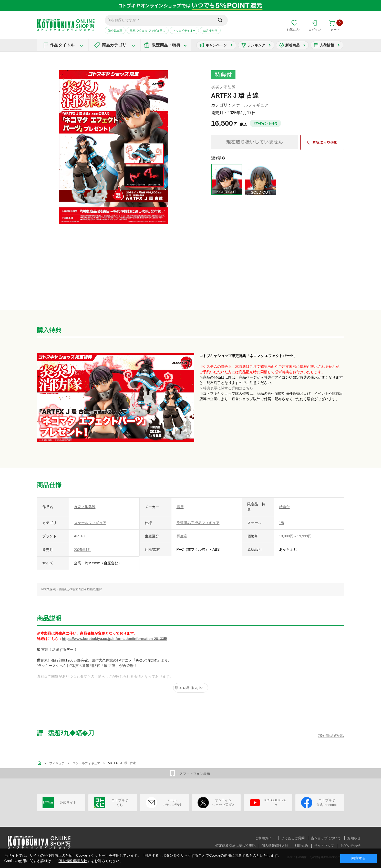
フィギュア (57, 763)
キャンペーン (216, 45)
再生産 (182, 536)
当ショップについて (326, 838)
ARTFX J (81, 536)
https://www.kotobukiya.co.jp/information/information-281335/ (115, 639)
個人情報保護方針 (275, 846)
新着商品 (292, 45)
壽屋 (180, 507)
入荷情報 (327, 45)
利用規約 (301, 846)
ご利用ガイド (265, 838)
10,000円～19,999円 (295, 536)
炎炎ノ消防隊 (223, 87)
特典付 (284, 507)
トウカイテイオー (184, 31)
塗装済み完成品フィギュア (198, 523)
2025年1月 (83, 550)
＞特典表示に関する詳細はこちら (226, 388)
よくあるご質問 (293, 838)
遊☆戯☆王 (115, 31)
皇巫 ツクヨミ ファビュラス (148, 31)
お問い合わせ (351, 846)
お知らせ (354, 838)
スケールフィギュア (250, 105)
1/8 (281, 523)
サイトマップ (324, 846)
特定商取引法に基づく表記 (235, 846)
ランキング (256, 45)
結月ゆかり (210, 31)
